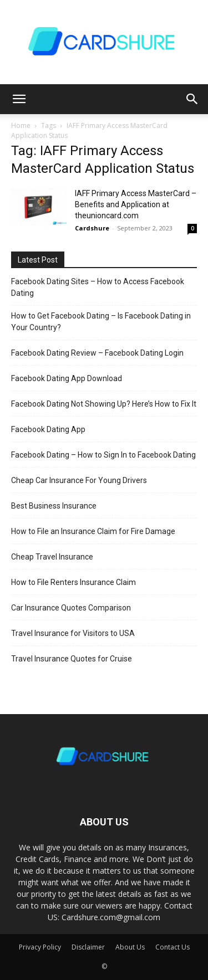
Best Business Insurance (54, 506)
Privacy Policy (40, 947)
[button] (19, 99)
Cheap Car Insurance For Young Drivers (79, 480)
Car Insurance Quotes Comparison (71, 608)
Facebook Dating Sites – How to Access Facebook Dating (98, 287)
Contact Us (173, 947)
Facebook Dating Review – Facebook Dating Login (97, 353)
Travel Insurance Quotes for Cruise (72, 659)
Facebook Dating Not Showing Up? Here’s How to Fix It (104, 404)
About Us (130, 947)
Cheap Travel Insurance (52, 557)
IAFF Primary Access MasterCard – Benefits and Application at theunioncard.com (136, 204)
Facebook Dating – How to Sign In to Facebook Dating (103, 455)
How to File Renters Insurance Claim (73, 582)
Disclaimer (88, 947)
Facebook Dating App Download (67, 378)
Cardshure (92, 228)
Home (21, 125)
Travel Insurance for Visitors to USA (73, 633)
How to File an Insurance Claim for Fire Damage (93, 531)
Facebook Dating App (48, 429)
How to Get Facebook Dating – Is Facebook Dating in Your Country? (101, 322)
